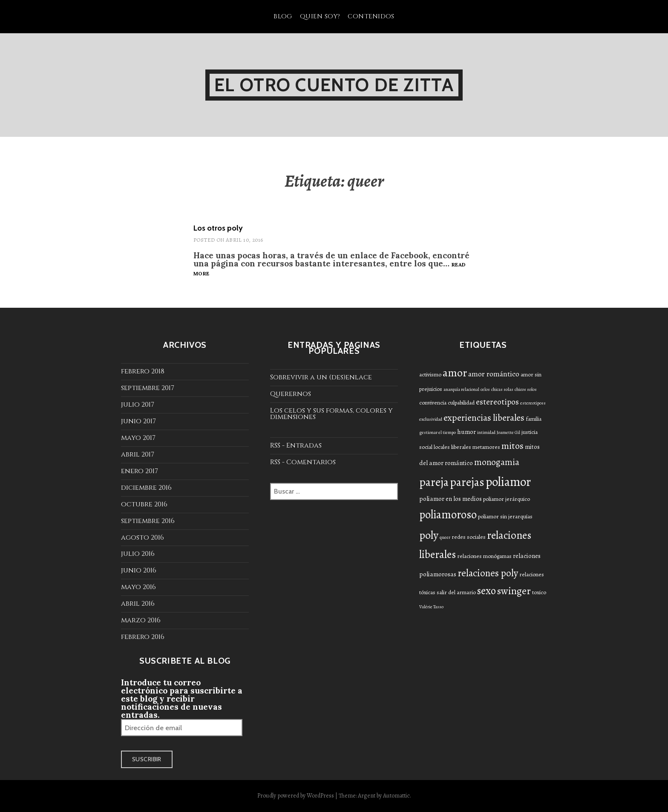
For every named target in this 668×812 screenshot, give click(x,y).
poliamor (508, 482)
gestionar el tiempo (438, 432)
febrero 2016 (143, 637)
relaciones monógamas (484, 556)
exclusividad (431, 419)
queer (445, 537)
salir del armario (456, 592)
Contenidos (371, 16)
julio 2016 (138, 554)
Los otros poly (218, 228)
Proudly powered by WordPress (296, 796)
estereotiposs (533, 403)
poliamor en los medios (451, 499)
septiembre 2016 (148, 521)
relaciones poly (488, 573)
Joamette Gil (508, 432)
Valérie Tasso (431, 607)
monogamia (497, 462)
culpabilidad (461, 403)
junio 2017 (138, 421)
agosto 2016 (143, 537)
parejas (467, 482)
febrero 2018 (143, 371)
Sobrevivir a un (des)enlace (321, 377)
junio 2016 (139, 570)
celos (485, 389)
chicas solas (502, 389)
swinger (514, 591)
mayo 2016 (138, 587)
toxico (539, 592)
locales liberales (452, 447)
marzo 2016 (141, 620)
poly (429, 535)
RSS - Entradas (296, 445)
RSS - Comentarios (303, 462)
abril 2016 (138, 604)
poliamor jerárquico (507, 499)
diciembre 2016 (146, 488)
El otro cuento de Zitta (334, 85)
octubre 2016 (144, 504)
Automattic (396, 796)
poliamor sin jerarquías (505, 516)
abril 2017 (138, 454)
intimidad (486, 432)
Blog (283, 16)
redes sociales (469, 537)
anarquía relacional (461, 389)
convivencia (433, 403)
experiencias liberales (484, 418)
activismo (430, 374)
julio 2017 (138, 405)
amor (455, 373)
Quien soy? (320, 16)
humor (466, 432)
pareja (434, 482)
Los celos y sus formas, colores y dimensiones (331, 414)
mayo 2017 (138, 438)
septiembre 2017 (148, 388)
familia (534, 419)
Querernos (291, 394)
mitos (513, 446)
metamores (486, 447)
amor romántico (494, 374)
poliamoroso (448, 514)
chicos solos (526, 389)
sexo (487, 591)
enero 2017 (140, 471)
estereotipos (497, 402)
